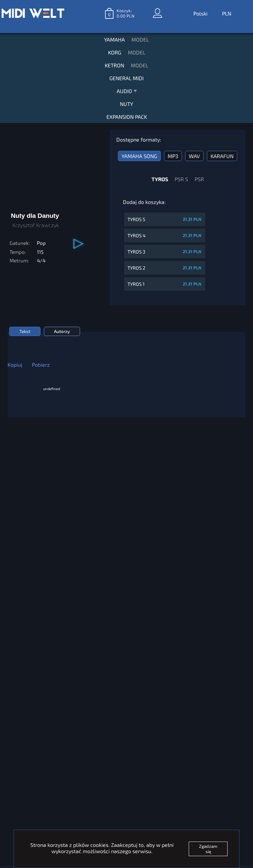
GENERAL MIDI (126, 78)
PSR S (181, 179)
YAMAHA (114, 39)
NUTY (126, 104)
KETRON (114, 65)
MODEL (140, 39)
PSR (199, 179)
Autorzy (62, 331)
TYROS (160, 179)
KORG (115, 52)
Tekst (25, 331)
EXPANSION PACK (127, 117)
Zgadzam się (208, 849)
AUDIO (126, 93)
